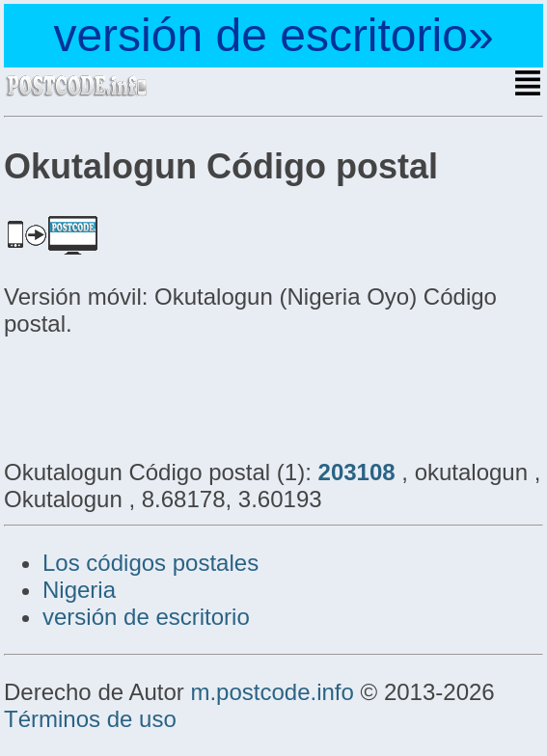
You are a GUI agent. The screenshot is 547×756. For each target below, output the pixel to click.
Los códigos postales (150, 563)
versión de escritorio (146, 617)
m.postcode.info (272, 692)
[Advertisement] (158, 395)
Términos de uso (90, 719)
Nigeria (79, 590)
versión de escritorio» (273, 35)
